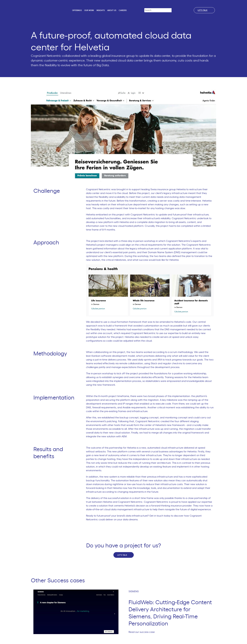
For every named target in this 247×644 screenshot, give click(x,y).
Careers (123, 10)
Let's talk (204, 10)
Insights (101, 10)
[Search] (174, 10)
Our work (89, 10)
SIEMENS (135, 591)
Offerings (77, 10)
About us (112, 10)
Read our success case (143, 632)
